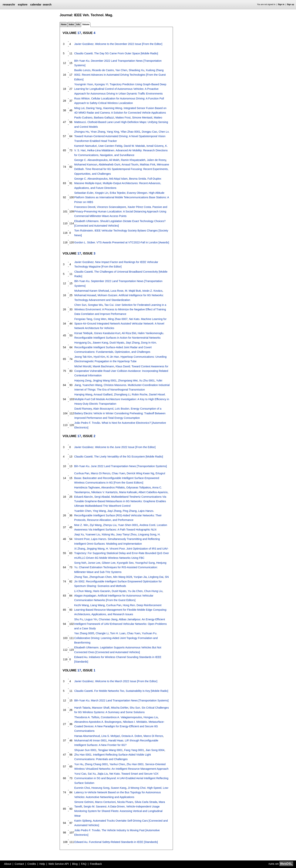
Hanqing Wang (83, 394)
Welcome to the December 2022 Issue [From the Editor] (129, 44)
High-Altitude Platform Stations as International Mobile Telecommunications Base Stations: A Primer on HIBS (121, 197)
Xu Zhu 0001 (147, 381)
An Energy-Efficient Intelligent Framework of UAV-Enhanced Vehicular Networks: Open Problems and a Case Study (120, 624)
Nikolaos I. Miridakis (135, 722)
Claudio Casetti (83, 53)
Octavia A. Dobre (132, 736)
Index (71, 24)
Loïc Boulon (122, 409)
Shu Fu (79, 619)
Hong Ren (129, 605)
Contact (19, 864)
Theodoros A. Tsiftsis (87, 717)
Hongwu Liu (151, 717)
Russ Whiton (82, 98)
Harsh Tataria (82, 708)
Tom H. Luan (118, 633)
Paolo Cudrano (83, 118)
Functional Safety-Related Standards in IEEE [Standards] (123, 842)
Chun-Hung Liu (153, 591)
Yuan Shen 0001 (128, 525)
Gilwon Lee (109, 563)
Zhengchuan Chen (100, 577)
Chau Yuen (118, 473)
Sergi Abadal (102, 497)
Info (78, 24)
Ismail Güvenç (155, 146)
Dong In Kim (148, 343)
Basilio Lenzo (82, 70)
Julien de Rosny (156, 160)
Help (42, 864)
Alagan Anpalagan (85, 596)
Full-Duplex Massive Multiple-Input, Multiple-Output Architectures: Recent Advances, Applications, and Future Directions (118, 183)
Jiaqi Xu (79, 534)
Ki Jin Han (113, 357)
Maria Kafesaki (128, 492)
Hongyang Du (83, 343)
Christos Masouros (115, 385)
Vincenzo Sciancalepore (111, 207)
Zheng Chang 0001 (96, 764)
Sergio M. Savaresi (95, 806)
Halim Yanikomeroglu (150, 333)
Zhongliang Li (122, 394)
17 (79, 33)
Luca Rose (117, 291)
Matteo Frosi (123, 118)
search (47, 5)
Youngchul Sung (145, 563)
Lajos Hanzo (146, 511)
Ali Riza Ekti (129, 333)
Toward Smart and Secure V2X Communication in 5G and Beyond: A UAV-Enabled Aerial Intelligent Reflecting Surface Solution (121, 778)
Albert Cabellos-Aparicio (153, 492)
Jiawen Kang (100, 343)
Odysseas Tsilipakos (139, 487)
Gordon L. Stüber (85, 242)
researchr (9, 5)
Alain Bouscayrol (103, 409)
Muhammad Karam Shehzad (92, 291)
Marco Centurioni (105, 802)
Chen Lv (164, 132)
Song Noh (80, 563)
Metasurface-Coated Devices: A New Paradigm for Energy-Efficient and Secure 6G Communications (119, 726)
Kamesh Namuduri (85, 146)
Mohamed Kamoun (86, 165)
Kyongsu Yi (101, 84)
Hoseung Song (100, 788)
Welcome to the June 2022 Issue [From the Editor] (125, 447)
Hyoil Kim (99, 357)
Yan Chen (121, 70)
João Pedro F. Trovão (87, 423)
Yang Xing (113, 132)
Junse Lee (94, 563)
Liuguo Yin (91, 619)
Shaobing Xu (136, 70)
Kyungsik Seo (125, 563)
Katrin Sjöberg (83, 821)
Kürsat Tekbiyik (84, 333)
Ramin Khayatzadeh (133, 160)
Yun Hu (79, 764)
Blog (75, 864)
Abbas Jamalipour (129, 619)
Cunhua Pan (82, 473)
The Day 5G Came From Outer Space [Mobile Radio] (126, 53)
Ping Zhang (130, 511)
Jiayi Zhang (133, 343)
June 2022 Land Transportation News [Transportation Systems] (129, 466)
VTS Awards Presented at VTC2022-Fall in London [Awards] (133, 242)
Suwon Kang (119, 788)
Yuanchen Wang (92, 385)
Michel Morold (83, 366)
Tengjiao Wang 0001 (110, 750)
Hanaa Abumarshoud (87, 736)
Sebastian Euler (84, 193)
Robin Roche (140, 394)
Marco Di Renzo (101, 473)
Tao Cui (109, 305)
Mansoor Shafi (101, 708)
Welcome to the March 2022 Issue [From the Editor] (126, 681)
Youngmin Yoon (84, 84)
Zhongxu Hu (82, 132)
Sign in (281, 4)
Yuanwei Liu (93, 534)
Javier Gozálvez (84, 44)
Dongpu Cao (149, 132)
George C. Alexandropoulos (91, 160)
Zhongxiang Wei (128, 381)
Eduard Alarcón (83, 497)
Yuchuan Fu (149, 633)
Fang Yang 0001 (134, 750)
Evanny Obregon (137, 193)
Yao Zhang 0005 (84, 633)
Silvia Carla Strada (146, 802)
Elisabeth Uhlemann (86, 221)
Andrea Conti (147, 525)
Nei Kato (134, 319)
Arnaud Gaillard (103, 394)
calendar (36, 5)
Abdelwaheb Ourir (109, 165)
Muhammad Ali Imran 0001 (91, 740)
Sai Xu (92, 774)
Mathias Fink (148, 165)
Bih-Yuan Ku (82, 61)
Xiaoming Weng (113, 108)
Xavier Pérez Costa (139, 207)
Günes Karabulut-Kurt (107, 333)
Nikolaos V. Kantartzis (104, 492)
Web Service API (59, 864)
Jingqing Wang (96, 549)
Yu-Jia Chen (135, 591)
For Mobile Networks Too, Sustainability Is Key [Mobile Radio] (131, 691)
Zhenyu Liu (110, 525)
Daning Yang (94, 108)
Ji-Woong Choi (137, 788)
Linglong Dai (156, 577)
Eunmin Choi (82, 788)
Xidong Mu (108, 534)
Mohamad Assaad (85, 295)
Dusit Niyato (117, 343)
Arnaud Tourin (130, 165)
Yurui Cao (80, 774)
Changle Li (102, 633)
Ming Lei (79, 108)
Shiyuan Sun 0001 (86, 750)
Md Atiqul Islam (118, 179)
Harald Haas (116, 740)
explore (23, 5)
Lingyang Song (147, 534)
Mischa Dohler (120, 708)
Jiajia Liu (103, 774)
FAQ (84, 864)
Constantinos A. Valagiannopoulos (121, 717)
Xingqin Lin (101, 193)
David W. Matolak (134, 146)
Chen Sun (80, 305)
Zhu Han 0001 (83, 755)
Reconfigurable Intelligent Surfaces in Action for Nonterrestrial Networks (118, 338)
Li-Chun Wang (83, 591)
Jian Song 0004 (155, 750)
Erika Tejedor (118, 193)
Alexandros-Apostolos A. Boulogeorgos (98, 722)
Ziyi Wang (96, 525)
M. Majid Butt (133, 291)
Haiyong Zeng (83, 381)
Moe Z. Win (81, 525)
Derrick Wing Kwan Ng (140, 473)
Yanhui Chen (117, 764)
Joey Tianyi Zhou (126, 534)
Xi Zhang (80, 549)
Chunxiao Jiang (108, 619)
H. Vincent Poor (115, 549)
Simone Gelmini (84, 802)
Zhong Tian (81, 577)
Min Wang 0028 (123, 577)
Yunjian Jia (140, 577)
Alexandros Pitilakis (113, 487)
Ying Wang (99, 511)
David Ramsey (83, 409)
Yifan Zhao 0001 (130, 132)
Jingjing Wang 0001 (105, 381)
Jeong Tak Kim (83, 357)
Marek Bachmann (103, 366)
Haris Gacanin (102, 591)
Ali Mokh (114, 160)
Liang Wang (97, 605)
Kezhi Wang (81, 605)
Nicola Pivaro (125, 802)
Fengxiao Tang (83, 319)
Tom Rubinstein (84, 231)
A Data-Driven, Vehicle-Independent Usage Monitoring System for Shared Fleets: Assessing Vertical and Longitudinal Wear (118, 811)
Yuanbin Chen (83, 511)
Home (64, 24)
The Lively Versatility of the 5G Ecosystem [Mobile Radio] (128, 457)
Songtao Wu (95, 305)
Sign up (291, 4)
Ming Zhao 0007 (118, 319)
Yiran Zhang (98, 132)
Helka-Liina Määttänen (101, 150)
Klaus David (123, 366)
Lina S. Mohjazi (111, 736)
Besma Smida (138, 179)
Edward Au (81, 657)
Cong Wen (100, 319)
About (8, 864)
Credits (32, 864)
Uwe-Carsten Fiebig (110, 146)
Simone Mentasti (142, 118)
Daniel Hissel (157, 394)
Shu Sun (135, 708)
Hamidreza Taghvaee (87, 487)
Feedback (96, 864)
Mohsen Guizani (107, 295)
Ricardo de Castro (103, 70)
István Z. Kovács (152, 291)
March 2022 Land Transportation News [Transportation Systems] (130, 700)
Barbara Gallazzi (104, 118)
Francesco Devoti (85, 207)
